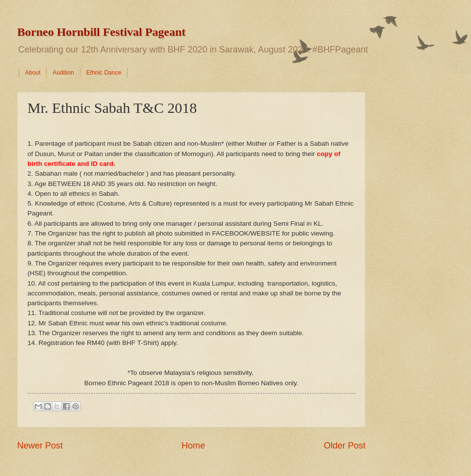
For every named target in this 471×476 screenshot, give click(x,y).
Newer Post (40, 446)
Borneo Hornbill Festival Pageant (101, 32)
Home (193, 446)
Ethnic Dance (104, 73)
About (33, 73)
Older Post (345, 446)
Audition (63, 73)
